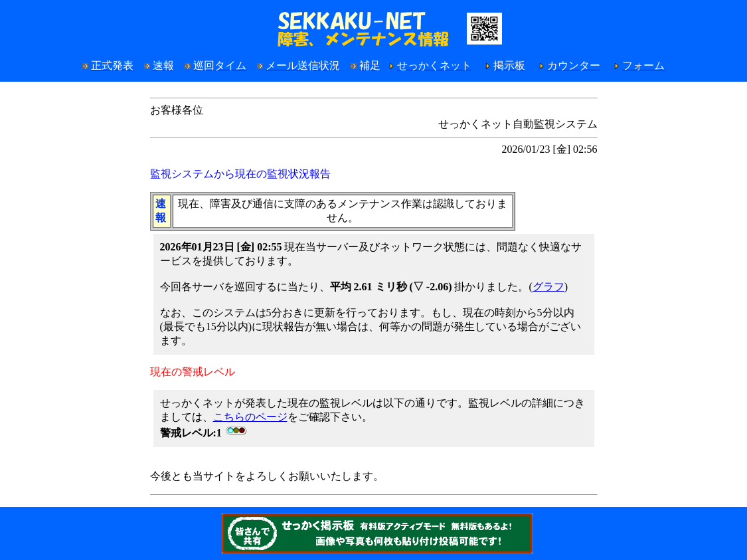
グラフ (548, 287)
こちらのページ (250, 417)
